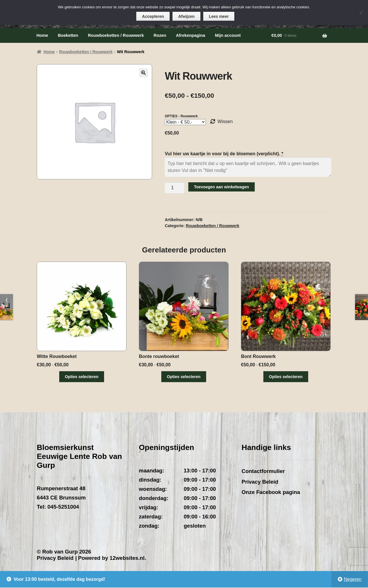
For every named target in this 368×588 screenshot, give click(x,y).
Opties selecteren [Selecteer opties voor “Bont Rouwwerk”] (286, 377)
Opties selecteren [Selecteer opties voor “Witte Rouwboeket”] (82, 377)
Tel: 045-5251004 (58, 507)
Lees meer (219, 16)
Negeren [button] (353, 580)
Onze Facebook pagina (271, 493)
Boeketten (68, 35)
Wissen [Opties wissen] (225, 121)
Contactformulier (263, 472)
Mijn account (228, 35)
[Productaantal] (175, 188)
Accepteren (153, 16)
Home (42, 35)
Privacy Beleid (260, 482)
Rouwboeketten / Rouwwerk (116, 35)
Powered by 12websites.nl (111, 559)
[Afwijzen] (361, 13)
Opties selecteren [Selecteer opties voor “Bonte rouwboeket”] (184, 377)
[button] (143, 73)
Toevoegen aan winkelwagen (222, 187)
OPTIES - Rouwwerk (181, 116)
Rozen (160, 35)
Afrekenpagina (191, 35)
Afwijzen (186, 16)
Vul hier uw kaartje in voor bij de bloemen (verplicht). (225, 154)
